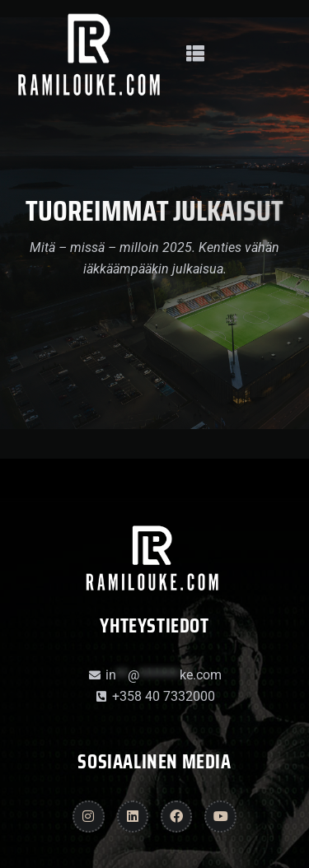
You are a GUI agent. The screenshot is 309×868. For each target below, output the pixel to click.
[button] (195, 54)
